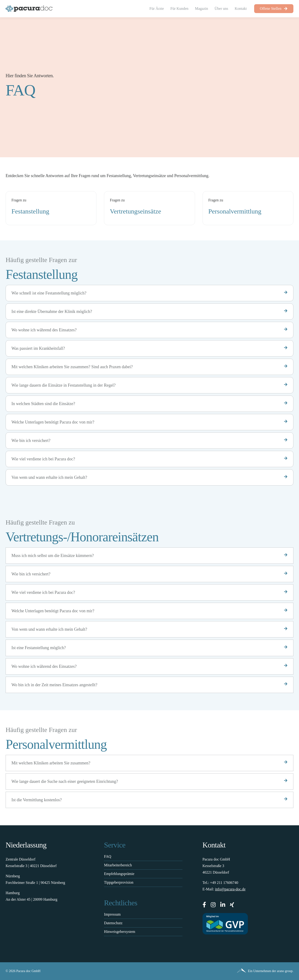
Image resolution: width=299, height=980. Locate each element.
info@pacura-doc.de (230, 889)
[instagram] (213, 905)
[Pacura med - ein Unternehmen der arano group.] (223, 971)
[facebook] (204, 905)
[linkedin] (223, 905)
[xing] (232, 905)
